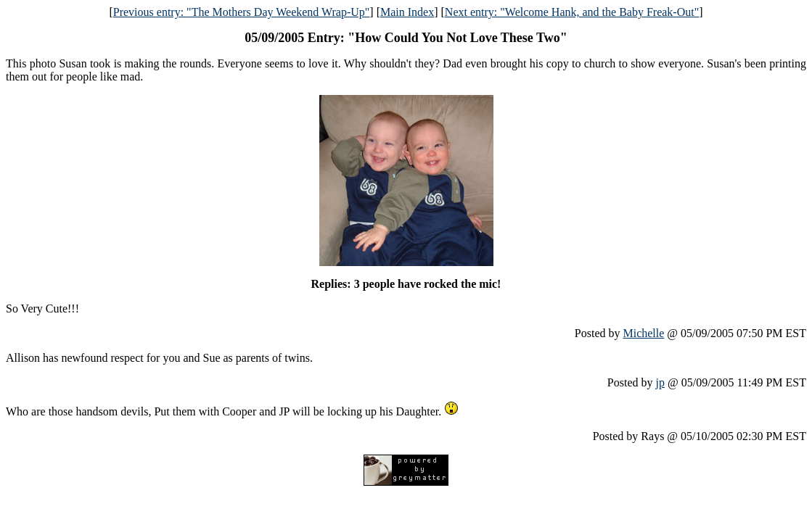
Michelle (643, 333)
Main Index (407, 12)
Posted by (599, 333)
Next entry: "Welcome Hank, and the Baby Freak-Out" (572, 12)
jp (660, 382)
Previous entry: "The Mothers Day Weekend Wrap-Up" (242, 12)
